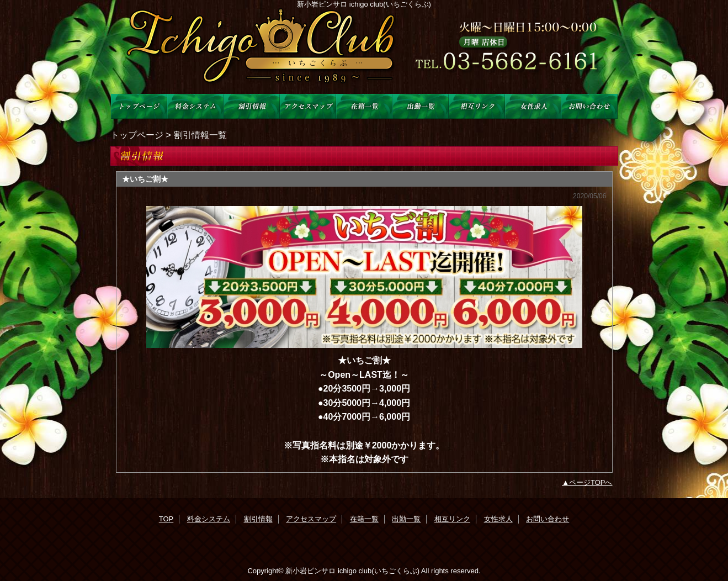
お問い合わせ (589, 106)
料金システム (195, 106)
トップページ (137, 135)
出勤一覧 (421, 106)
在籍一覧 (364, 106)
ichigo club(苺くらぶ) (364, 51)
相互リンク (477, 106)
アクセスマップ (308, 106)
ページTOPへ (591, 482)
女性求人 (533, 106)
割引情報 (252, 106)
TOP (139, 106)
